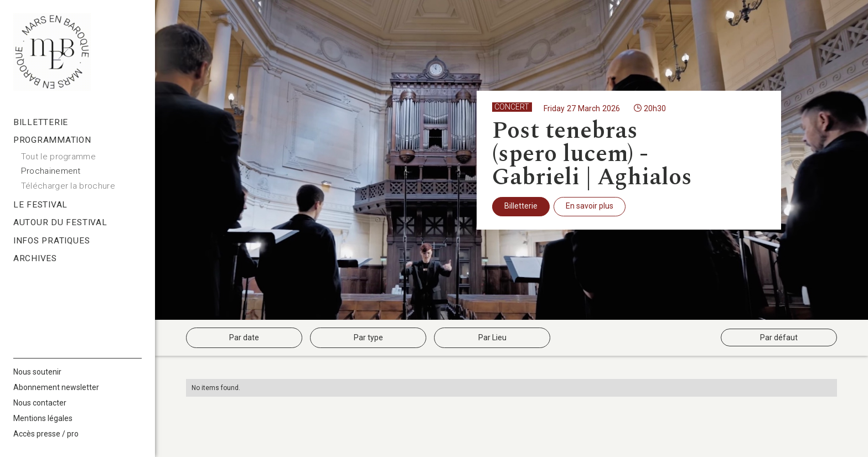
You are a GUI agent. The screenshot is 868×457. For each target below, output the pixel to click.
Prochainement (51, 171)
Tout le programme (58, 157)
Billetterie (521, 206)
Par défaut (779, 337)
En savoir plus (590, 206)
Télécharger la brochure (68, 186)
